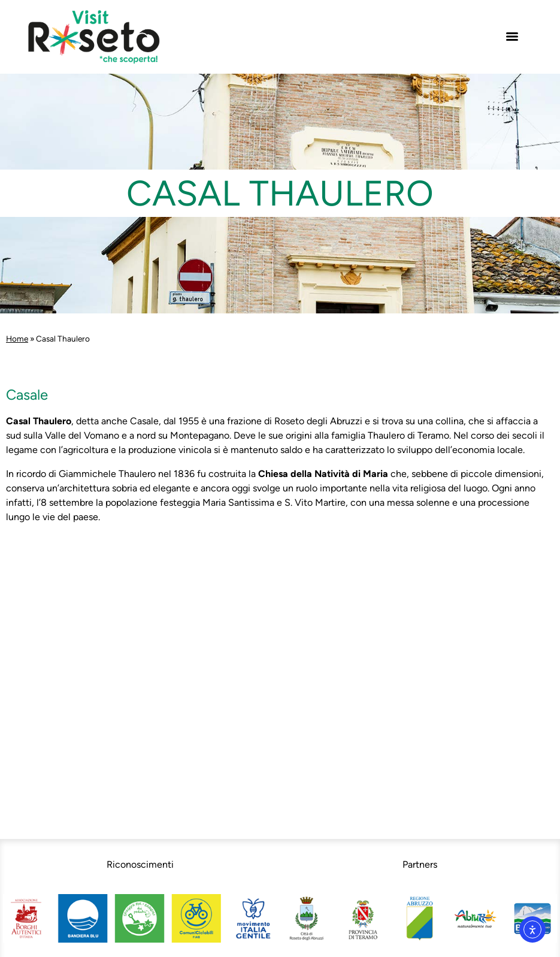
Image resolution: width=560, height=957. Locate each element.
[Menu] (512, 37)
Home (17, 339)
